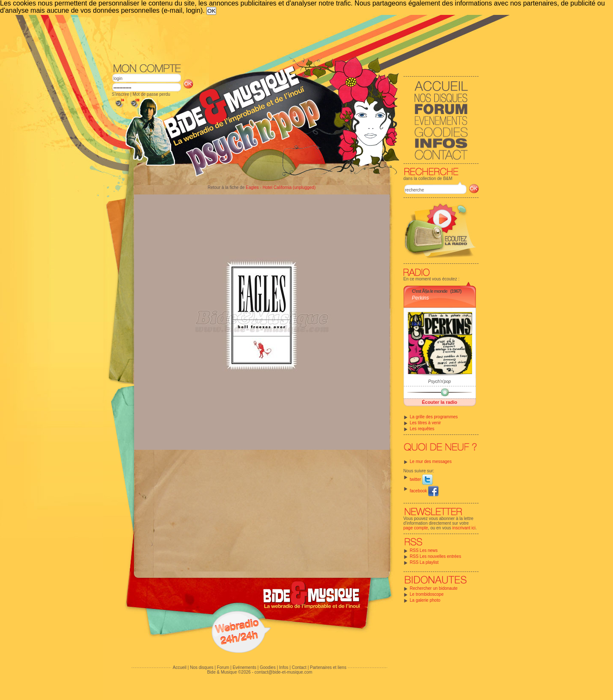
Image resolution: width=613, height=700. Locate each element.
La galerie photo (425, 600)
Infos (284, 667)
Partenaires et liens (328, 667)
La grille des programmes (434, 417)
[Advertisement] (295, 38)
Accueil (180, 667)
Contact (299, 667)
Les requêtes (422, 429)
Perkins (421, 298)
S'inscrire (121, 94)
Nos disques (202, 667)
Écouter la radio (440, 402)
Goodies (268, 667)
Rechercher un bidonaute (434, 588)
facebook (424, 491)
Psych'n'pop (440, 381)
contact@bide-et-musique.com (284, 672)
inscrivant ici (464, 528)
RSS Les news (424, 550)
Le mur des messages (431, 461)
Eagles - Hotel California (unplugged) (281, 187)
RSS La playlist (424, 562)
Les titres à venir (425, 423)
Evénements (244, 667)
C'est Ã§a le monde (430, 291)
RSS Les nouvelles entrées (436, 556)
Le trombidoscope (427, 594)
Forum (223, 667)
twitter (421, 479)
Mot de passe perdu (151, 94)
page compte (416, 528)
